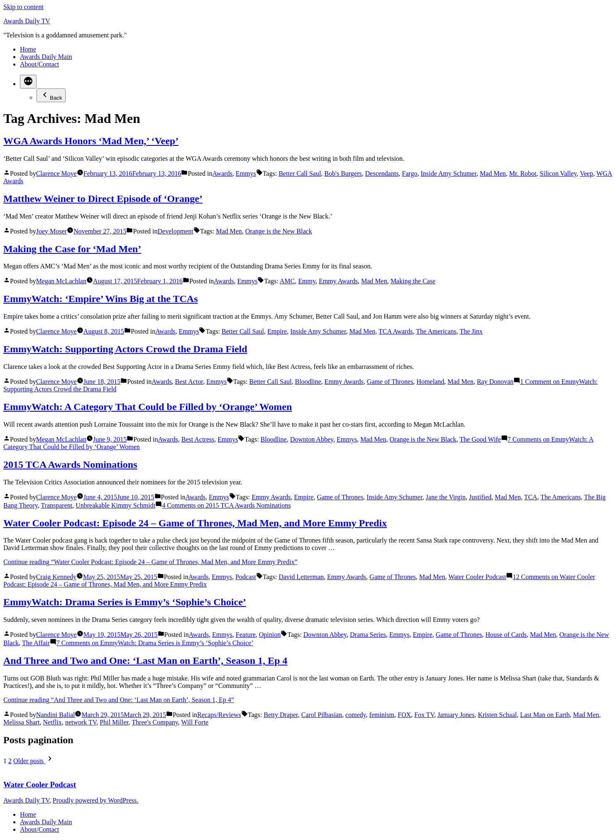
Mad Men (493, 173)
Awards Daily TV (27, 21)
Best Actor (189, 382)
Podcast (246, 577)
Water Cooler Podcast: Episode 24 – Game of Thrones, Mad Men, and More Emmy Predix (195, 523)
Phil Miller (114, 722)
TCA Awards (396, 331)
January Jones (456, 715)
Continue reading (150, 562)
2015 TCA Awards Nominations (70, 464)
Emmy (307, 281)
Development (176, 231)
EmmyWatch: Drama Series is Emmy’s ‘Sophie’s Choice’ (125, 602)
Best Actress (198, 439)
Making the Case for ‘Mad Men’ (72, 249)
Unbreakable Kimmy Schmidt (115, 505)
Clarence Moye (56, 173)
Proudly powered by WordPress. (95, 800)
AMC (287, 281)
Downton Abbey (312, 439)
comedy (356, 715)
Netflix (53, 722)
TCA (530, 497)
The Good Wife (480, 439)
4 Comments (226, 505)
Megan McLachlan (61, 281)
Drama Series (368, 635)
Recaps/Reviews (219, 715)
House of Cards (506, 635)
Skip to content (23, 7)
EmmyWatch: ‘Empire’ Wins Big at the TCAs (100, 299)
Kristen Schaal (497, 715)
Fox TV (424, 715)
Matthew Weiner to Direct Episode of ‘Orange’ (103, 199)
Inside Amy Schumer (448, 173)
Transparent (56, 505)
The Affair (36, 643)
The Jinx (471, 331)
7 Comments (155, 643)
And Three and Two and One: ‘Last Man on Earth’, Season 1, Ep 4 (145, 661)
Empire (277, 331)
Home (28, 49)
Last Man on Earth (545, 715)
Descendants (382, 173)
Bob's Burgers (343, 173)
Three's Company (155, 722)
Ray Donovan (495, 382)
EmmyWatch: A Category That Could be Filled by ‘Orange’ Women (148, 407)
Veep (587, 173)
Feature (246, 635)
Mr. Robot (523, 173)
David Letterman (301, 577)
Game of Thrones (390, 382)
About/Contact (39, 64)
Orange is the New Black (279, 231)
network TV (81, 722)
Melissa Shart (22, 722)
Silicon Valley (558, 173)
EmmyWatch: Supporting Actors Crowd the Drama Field (125, 349)
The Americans (436, 331)
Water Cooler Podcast (477, 577)
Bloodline (308, 382)
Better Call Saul (300, 173)
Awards (222, 173)
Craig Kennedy (56, 577)
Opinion (270, 635)
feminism (382, 715)
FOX (404, 715)
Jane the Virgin (446, 497)
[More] (28, 82)
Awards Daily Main (46, 57)
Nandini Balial (56, 715)
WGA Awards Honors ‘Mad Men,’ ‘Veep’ (91, 141)
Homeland (430, 382)
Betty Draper (281, 715)
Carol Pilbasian (322, 715)
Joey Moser (51, 231)
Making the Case (413, 281)
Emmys (246, 173)
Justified (480, 497)
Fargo (409, 173)
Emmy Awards (338, 281)
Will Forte (195, 722)
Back (51, 95)
